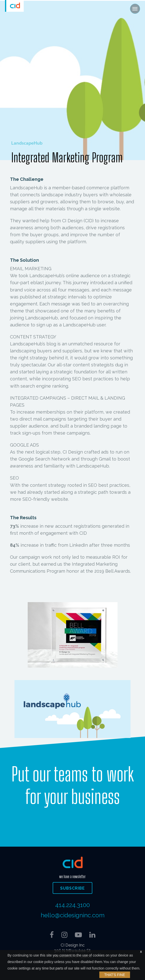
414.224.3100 (72, 905)
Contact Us (72, 819)
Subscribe (72, 888)
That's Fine (115, 975)
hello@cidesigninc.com (73, 915)
